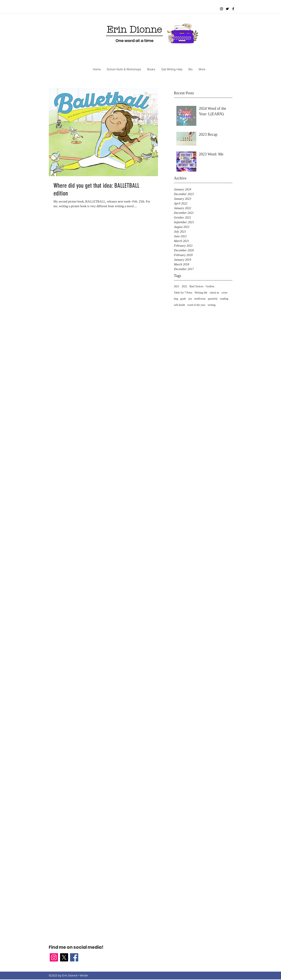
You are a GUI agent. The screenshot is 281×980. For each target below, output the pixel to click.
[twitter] (227, 9)
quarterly (213, 299)
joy (190, 299)
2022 (184, 286)
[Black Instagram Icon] (221, 9)
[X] (64, 957)
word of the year (196, 305)
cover (225, 293)
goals (183, 299)
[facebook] (233, 9)
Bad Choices (196, 286)
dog (176, 299)
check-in (214, 293)
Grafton (210, 286)
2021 (177, 286)
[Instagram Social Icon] (54, 957)
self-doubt (179, 305)
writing (212, 305)
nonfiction (200, 299)
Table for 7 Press (183, 293)
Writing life (201, 293)
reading (224, 299)
